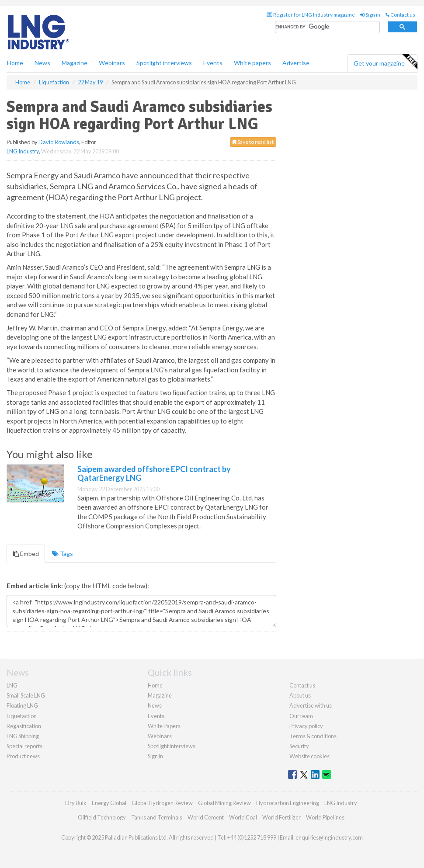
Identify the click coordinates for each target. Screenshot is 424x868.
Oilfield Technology (102, 817)
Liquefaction (22, 716)
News (155, 705)
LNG (12, 685)
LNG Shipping (23, 736)
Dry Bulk (76, 803)
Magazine (75, 63)
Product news (23, 756)
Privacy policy (306, 726)
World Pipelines (325, 817)
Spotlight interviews (164, 63)
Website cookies (309, 756)
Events (213, 63)
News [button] (42, 63)
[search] (327, 27)
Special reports (24, 746)
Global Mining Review (224, 803)
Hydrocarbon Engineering (288, 803)
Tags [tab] (63, 554)
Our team (301, 716)
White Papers (164, 726)
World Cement (206, 817)
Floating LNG (22, 705)
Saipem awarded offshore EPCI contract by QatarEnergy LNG (154, 473)
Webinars (112, 63)
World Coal (243, 817)
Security (299, 746)
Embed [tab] (26, 554)
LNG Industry (23, 151)
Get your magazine (385, 62)
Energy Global (109, 803)
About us (300, 695)
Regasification (24, 726)
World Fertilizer (282, 817)
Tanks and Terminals (157, 817)
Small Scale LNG (26, 695)
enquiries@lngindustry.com (329, 837)
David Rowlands (59, 142)
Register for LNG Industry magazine (311, 15)
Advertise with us (311, 705)
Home (15, 63)
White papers (252, 63)
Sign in (370, 15)
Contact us (400, 15)
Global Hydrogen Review (162, 803)
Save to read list (253, 142)
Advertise (296, 63)
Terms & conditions (313, 736)
